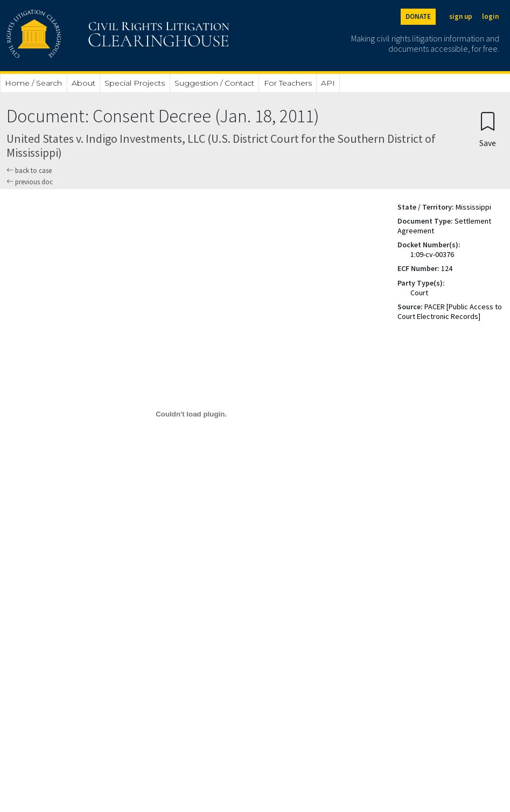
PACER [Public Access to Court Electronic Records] (450, 311)
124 (447, 268)
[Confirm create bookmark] (488, 129)
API (328, 83)
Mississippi (473, 207)
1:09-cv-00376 (432, 254)
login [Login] (490, 16)
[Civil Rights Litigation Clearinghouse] (87, 36)
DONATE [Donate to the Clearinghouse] (418, 16)
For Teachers (288, 83)
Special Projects (135, 83)
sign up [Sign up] (461, 16)
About (83, 83)
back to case (29, 171)
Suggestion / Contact (214, 83)
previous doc (30, 182)
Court (419, 293)
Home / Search (33, 83)
